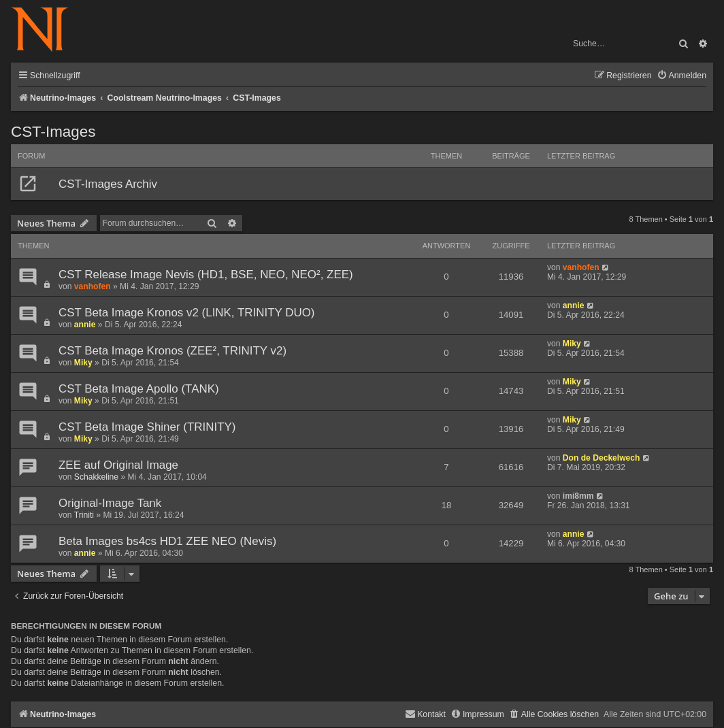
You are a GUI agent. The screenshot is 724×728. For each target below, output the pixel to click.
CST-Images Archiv (108, 184)
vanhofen (93, 286)
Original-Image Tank (110, 503)
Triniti (84, 515)
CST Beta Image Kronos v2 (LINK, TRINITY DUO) (187, 313)
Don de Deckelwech (602, 458)
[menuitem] (681, 76)
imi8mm (578, 496)
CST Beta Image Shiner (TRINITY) (147, 427)
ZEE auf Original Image (118, 465)
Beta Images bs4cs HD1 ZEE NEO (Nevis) (167, 541)
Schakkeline (96, 477)
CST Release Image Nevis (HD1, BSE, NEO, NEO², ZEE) (206, 275)
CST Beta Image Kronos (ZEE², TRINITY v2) (172, 351)
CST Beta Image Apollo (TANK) (139, 389)
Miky (83, 363)
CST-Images (53, 132)
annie (85, 325)
